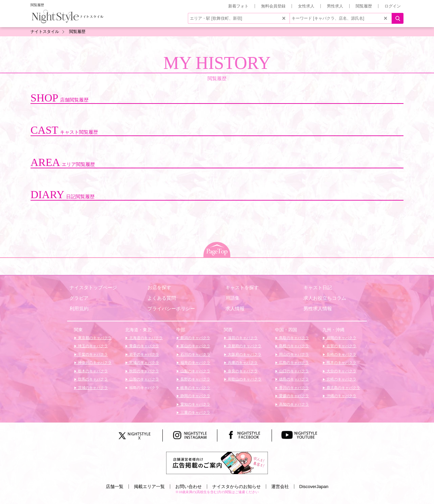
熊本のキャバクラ (341, 362)
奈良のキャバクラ (242, 371)
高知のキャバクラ (293, 404)
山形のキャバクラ (144, 379)
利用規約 (79, 309)
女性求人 (306, 6)
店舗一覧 (115, 487)
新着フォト (238, 6)
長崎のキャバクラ (341, 354)
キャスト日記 (318, 287)
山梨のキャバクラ (195, 371)
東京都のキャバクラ (94, 338)
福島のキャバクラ (144, 388)
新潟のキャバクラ (195, 338)
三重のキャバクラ (195, 412)
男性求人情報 (318, 309)
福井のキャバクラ (195, 362)
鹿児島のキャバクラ (343, 388)
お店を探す (159, 287)
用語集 (233, 298)
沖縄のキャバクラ (341, 396)
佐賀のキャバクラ (341, 346)
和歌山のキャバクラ (244, 379)
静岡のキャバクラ (195, 396)
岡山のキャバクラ (293, 354)
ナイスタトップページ (93, 287)
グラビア (79, 298)
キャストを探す (242, 287)
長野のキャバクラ (195, 379)
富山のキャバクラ (195, 346)
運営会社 (280, 487)
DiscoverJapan (314, 487)
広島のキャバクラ (293, 362)
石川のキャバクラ (195, 354)
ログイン (393, 6)
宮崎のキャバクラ (341, 379)
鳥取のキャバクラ (293, 338)
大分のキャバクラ (341, 371)
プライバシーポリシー (171, 309)
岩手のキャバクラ (144, 354)
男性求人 (335, 6)
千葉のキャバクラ (92, 354)
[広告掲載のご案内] (217, 463)
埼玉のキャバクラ (92, 346)
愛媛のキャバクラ (293, 396)
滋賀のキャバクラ (242, 338)
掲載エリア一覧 (149, 487)
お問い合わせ (189, 487)
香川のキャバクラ (293, 388)
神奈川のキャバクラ (94, 362)
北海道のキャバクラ (145, 338)
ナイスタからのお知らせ (236, 487)
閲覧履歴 (364, 6)
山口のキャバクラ (293, 371)
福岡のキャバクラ (341, 338)
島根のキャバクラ (293, 346)
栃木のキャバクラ (92, 371)
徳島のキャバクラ (293, 379)
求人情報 (235, 309)
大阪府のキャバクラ (244, 354)
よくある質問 (162, 298)
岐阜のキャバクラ (195, 388)
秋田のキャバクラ (144, 371)
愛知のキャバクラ (195, 404)
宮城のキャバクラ (144, 362)
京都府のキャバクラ (244, 346)
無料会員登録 (273, 6)
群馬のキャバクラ (92, 379)
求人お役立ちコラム (325, 298)
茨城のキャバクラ (92, 388)
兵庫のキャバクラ (242, 362)
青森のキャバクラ (144, 346)
